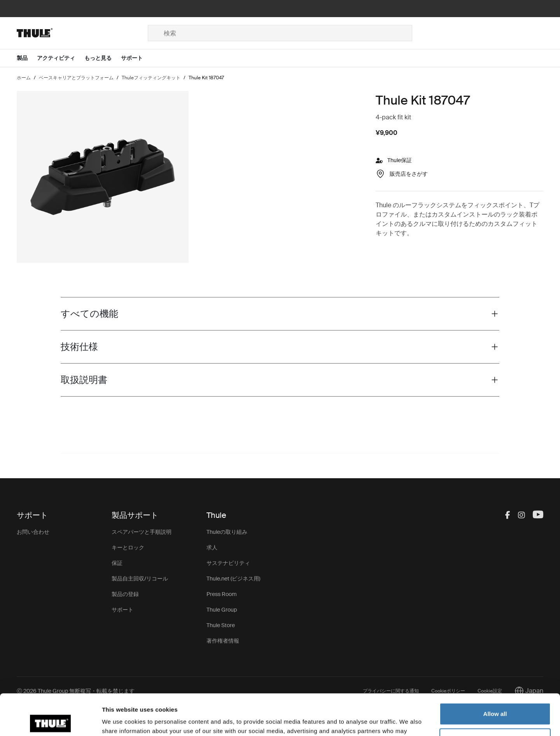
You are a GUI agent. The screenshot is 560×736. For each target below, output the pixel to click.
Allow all (495, 673)
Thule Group (222, 610)
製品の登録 (125, 594)
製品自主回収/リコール (140, 579)
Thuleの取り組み (227, 532)
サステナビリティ (228, 563)
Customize (495, 698)
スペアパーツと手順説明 (142, 532)
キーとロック (128, 547)
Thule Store (221, 625)
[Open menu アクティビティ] (61, 58)
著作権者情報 (223, 641)
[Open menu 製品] (27, 58)
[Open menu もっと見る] (103, 58)
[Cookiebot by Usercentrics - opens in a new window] (50, 721)
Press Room (222, 594)
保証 (117, 563)
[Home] (82, 33)
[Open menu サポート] (136, 58)
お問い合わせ (33, 532)
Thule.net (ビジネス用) (233, 579)
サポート (122, 610)
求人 (212, 547)
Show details (120, 721)
